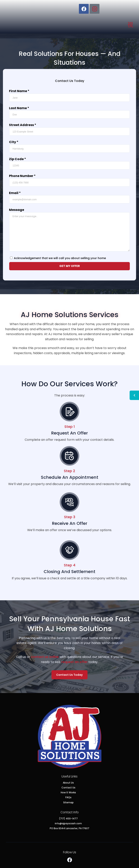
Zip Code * (18, 160)
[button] (130, 25)
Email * (15, 194)
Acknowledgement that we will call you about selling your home (60, 259)
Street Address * (23, 126)
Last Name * (19, 109)
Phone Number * (22, 177)
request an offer (74, 662)
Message (17, 211)
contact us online (45, 657)
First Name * (19, 92)
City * (14, 143)
